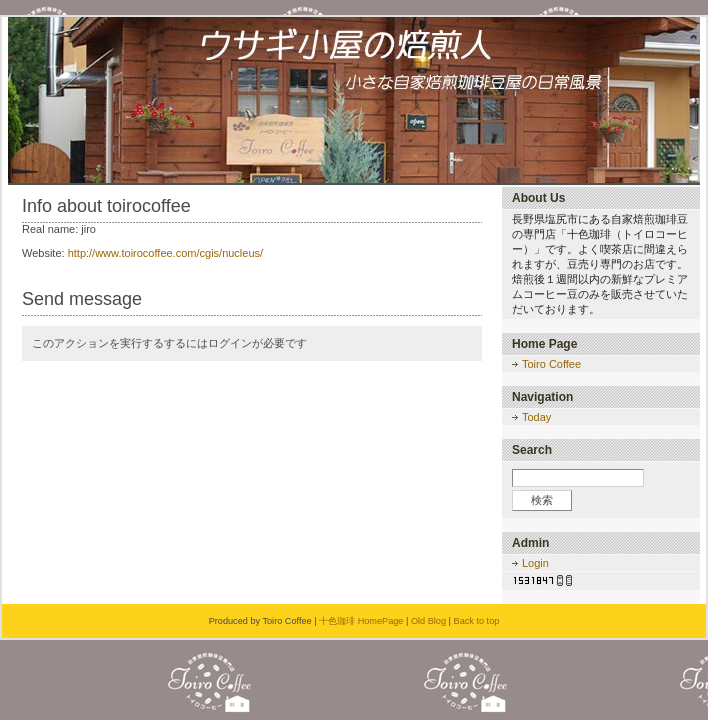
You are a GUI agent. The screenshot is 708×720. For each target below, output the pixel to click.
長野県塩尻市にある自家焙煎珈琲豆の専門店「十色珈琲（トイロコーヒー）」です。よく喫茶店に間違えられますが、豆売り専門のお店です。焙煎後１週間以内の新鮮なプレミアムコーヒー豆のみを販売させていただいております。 (600, 264)
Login (535, 563)
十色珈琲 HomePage (361, 621)
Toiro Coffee (551, 364)
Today (536, 417)
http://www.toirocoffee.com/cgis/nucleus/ (165, 253)
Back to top (477, 621)
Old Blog (428, 621)
